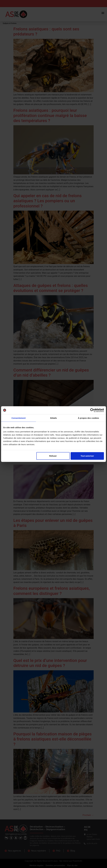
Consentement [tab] (19, 418)
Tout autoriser (87, 456)
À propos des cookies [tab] (88, 418)
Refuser (53, 456)
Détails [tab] (53, 418)
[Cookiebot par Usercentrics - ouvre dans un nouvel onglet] (92, 410)
